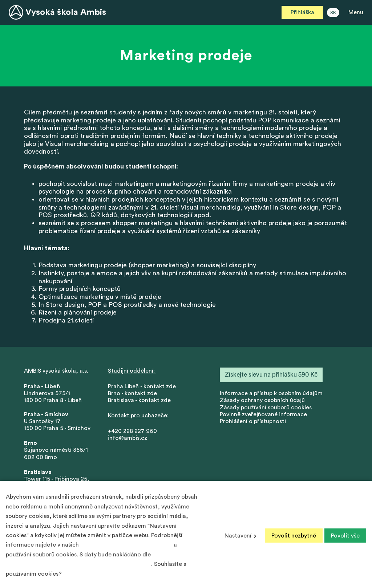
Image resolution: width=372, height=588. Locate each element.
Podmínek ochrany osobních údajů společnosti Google (78, 564)
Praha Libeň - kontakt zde (143, 386)
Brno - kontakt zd (131, 393)
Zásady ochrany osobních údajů (262, 400)
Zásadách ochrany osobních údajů (126, 545)
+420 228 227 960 (132, 431)
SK (333, 13)
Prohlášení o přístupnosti (253, 421)
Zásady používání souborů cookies (266, 407)
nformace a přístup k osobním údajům (272, 393)
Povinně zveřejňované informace (263, 414)
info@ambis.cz (128, 438)
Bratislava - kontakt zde (139, 400)
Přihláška (302, 12)
